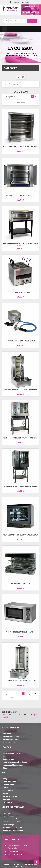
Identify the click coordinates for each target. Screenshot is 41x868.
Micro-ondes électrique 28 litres (20, 632)
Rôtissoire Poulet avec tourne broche (21, 147)
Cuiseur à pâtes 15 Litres (20, 292)
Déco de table (8, 785)
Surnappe (7, 799)
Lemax (5, 788)
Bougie (6, 779)
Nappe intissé (8, 791)
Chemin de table (9, 782)
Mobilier (6, 756)
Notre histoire (8, 813)
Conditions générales (11, 822)
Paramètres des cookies (12, 828)
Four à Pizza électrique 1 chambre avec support (20, 245)
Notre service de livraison (13, 819)
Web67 (25, 866)
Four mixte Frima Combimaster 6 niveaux (20, 438)
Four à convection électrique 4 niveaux (20, 535)
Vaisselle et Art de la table (13, 753)
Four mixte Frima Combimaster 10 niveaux (20, 486)
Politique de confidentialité (14, 831)
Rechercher (32, 21)
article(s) (31, 13)
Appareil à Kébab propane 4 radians (21, 681)
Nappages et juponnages (13, 765)
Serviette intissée (10, 796)
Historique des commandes (14, 737)
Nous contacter (9, 743)
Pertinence (25, 103)
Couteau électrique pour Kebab (21, 341)
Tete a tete (7, 802)
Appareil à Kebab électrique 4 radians (20, 389)
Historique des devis (11, 740)
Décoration (7, 768)
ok (21, 77)
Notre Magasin (8, 816)
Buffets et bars (8, 759)
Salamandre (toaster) (20, 584)
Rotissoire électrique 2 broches (21, 195)
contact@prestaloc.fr (16, 855)
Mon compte (8, 734)
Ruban (5, 794)
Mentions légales (10, 825)
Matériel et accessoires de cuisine (16, 762)
